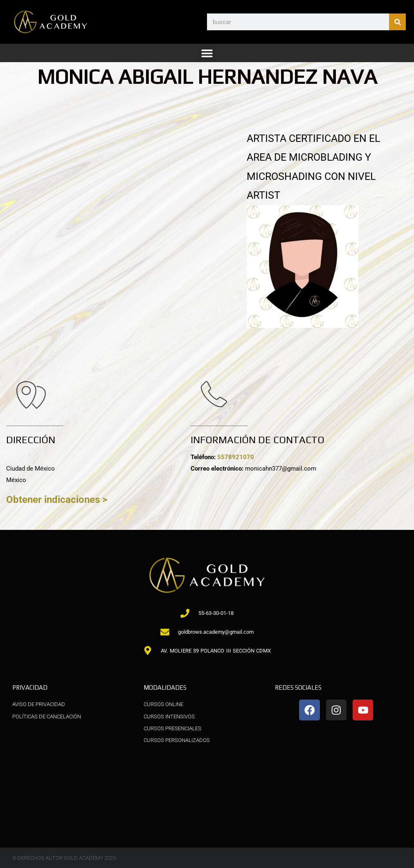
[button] (207, 53)
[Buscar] (397, 22)
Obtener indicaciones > (59, 499)
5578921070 (238, 457)
